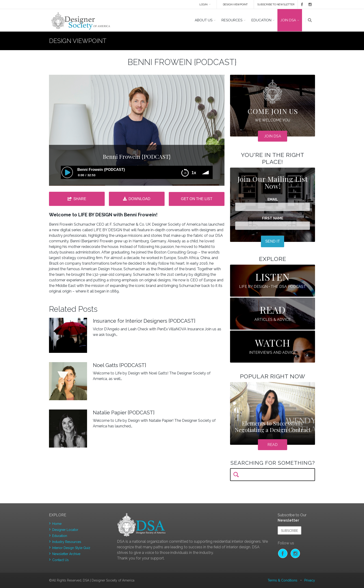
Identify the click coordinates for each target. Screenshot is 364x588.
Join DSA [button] (288, 20)
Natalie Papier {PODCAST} (124, 413)
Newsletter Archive (66, 554)
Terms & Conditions (283, 580)
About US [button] (204, 20)
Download (139, 199)
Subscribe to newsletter (276, 4)
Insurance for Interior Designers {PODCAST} (144, 321)
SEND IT (272, 241)
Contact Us (60, 560)
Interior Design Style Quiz (71, 548)
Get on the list (197, 199)
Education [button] (261, 20)
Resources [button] (232, 20)
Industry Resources (67, 542)
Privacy (310, 580)
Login (203, 4)
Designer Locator (65, 530)
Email (273, 200)
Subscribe (289, 531)
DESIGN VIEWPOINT (235, 4)
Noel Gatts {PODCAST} (119, 365)
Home (57, 524)
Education (60, 536)
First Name (273, 218)
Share (80, 199)
